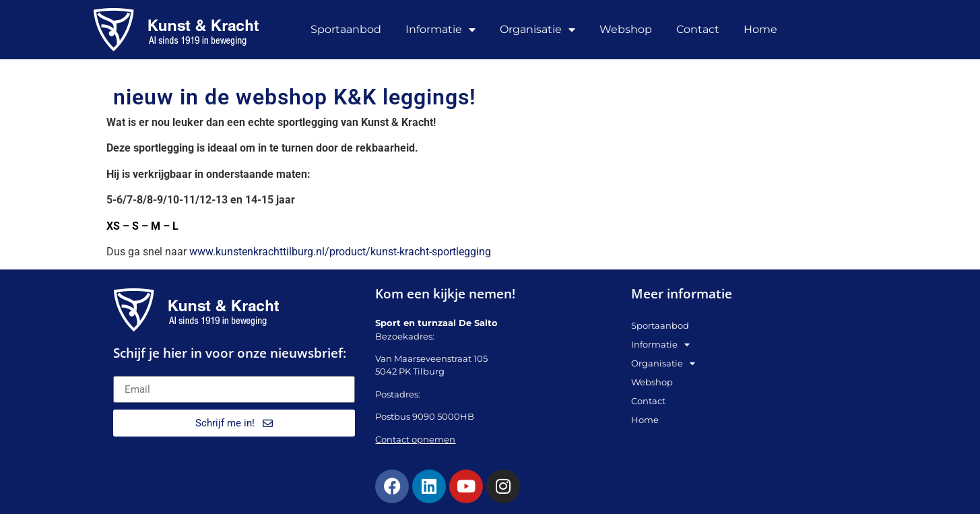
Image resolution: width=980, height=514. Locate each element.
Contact (698, 29)
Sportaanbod (346, 29)
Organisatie (537, 30)
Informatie (440, 30)
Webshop (626, 29)
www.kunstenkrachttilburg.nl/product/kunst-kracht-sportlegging (340, 252)
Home (760, 29)
